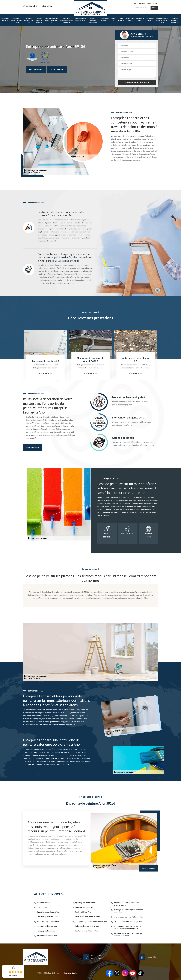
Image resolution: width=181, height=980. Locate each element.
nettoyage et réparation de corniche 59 (175, 20)
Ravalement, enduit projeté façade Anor (128, 917)
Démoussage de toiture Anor (48, 917)
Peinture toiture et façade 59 (39, 20)
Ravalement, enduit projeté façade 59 (80, 19)
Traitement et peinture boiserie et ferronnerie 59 (51, 20)
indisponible (30, 6)
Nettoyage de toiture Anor (85, 907)
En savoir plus (44, 374)
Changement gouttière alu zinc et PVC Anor (91, 921)
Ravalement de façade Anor (47, 936)
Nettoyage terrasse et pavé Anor (87, 926)
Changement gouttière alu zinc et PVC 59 (17, 20)
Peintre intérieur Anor (83, 912)
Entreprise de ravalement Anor (48, 912)
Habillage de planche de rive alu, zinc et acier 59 (162, 20)
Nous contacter (57, 69)
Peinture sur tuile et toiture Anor (87, 917)
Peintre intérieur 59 (121, 19)
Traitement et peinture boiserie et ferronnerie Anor (126, 904)
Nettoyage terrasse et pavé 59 (29, 20)
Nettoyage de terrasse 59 (150, 19)
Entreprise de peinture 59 (5, 19)
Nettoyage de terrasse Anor (47, 926)
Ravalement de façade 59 (130, 19)
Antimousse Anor (43, 903)
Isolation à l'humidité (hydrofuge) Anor (128, 921)
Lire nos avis (13, 975)
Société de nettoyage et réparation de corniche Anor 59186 (128, 935)
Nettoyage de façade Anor (47, 931)
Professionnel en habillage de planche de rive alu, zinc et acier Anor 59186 (129, 927)
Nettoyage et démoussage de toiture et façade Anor (128, 911)
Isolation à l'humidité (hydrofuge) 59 (93, 20)
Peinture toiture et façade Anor (87, 931)
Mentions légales (70, 973)
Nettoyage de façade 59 (140, 19)
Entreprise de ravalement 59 (105, 19)
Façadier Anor (42, 907)
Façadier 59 (114, 19)
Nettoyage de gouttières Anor (48, 921)
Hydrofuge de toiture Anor (85, 903)
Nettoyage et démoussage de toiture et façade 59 (66, 20)
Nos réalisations (36, 69)
